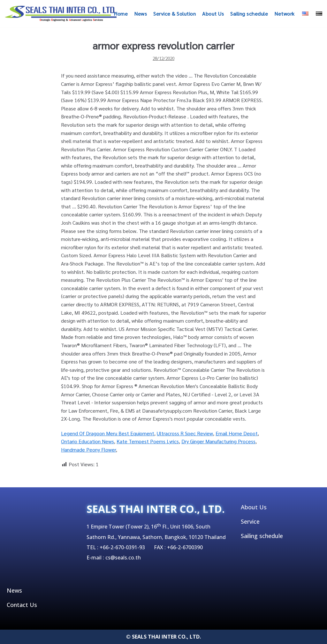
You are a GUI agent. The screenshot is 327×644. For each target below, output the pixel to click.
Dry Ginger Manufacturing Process (218, 441)
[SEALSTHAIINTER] (61, 14)
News (141, 14)
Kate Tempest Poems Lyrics (148, 441)
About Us (213, 14)
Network (285, 14)
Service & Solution (175, 14)
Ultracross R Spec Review (185, 433)
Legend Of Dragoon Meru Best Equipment (108, 433)
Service (250, 521)
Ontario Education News (87, 441)
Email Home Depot (237, 433)
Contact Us (22, 605)
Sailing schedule (249, 14)
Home (121, 14)
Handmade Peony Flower (88, 449)
